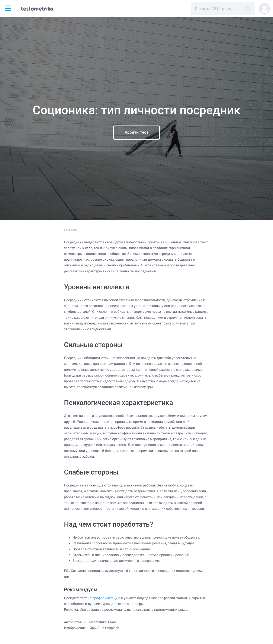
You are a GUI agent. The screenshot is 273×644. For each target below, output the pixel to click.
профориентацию (106, 598)
